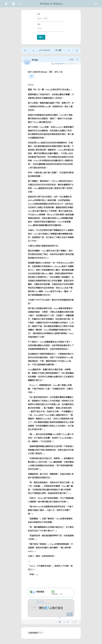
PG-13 (76, 64)
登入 (41, 37)
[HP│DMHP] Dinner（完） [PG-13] (45, 72)
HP (67, 64)
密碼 (39, 24)
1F (30, 77)
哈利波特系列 (60, 64)
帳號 (39, 14)
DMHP (71, 64)
